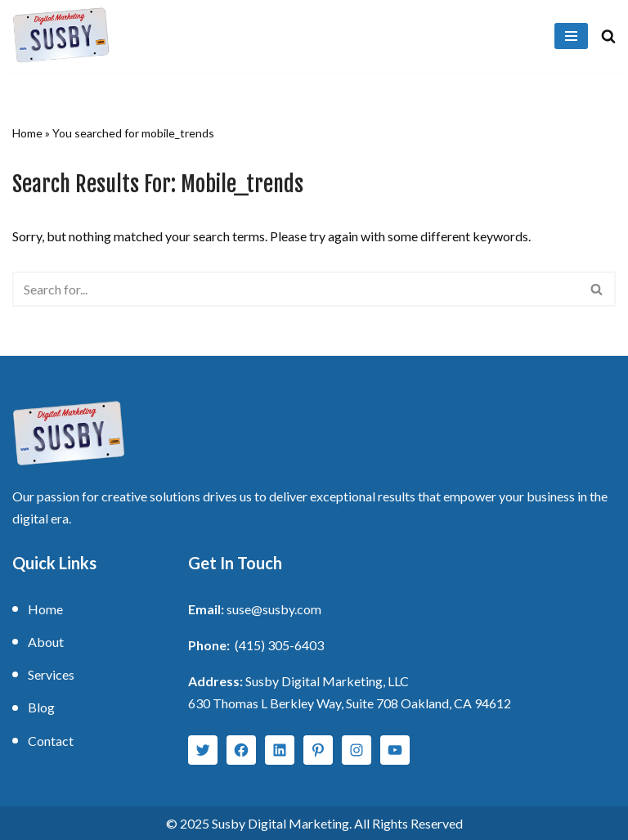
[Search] (608, 36)
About (46, 642)
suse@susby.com (274, 609)
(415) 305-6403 (279, 645)
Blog (41, 707)
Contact (51, 741)
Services (51, 674)
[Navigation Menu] (571, 36)
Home (27, 133)
